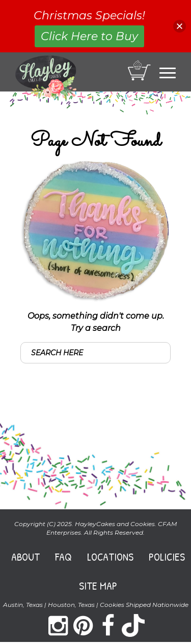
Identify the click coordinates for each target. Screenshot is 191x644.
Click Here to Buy (89, 36)
